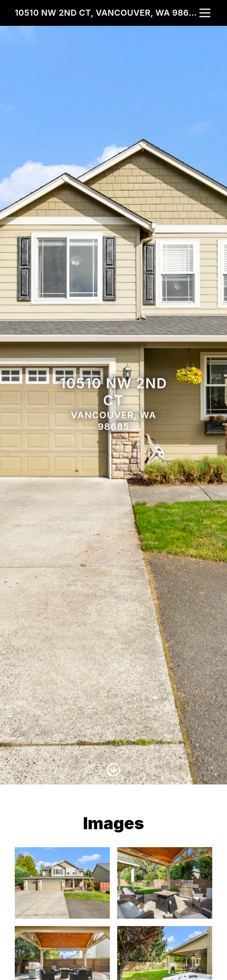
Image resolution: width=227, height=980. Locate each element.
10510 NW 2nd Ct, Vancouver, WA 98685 (106, 13)
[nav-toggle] (205, 13)
